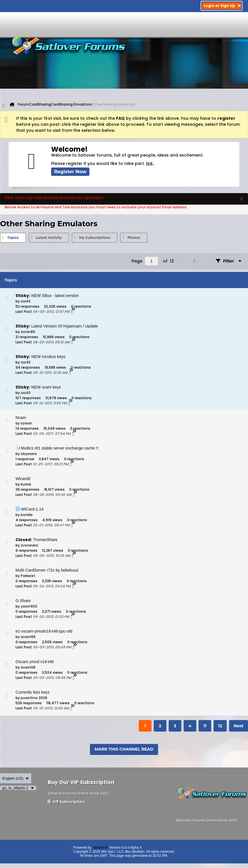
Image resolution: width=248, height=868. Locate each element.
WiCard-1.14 (32, 509)
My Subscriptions (95, 238)
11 (205, 726)
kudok (26, 484)
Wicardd (23, 479)
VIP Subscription (66, 802)
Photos (134, 238)
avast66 (28, 637)
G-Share (23, 601)
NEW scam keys (46, 387)
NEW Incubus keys (48, 357)
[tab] (13, 238)
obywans (29, 454)
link (149, 163)
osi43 (26, 301)
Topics (13, 238)
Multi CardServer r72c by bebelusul (47, 570)
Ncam (21, 418)
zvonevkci (29, 545)
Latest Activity (49, 238)
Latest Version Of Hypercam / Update (65, 326)
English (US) (16, 778)
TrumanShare (45, 540)
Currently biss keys (32, 692)
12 (220, 726)
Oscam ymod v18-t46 (35, 662)
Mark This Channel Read (124, 749)
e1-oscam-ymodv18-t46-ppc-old (44, 631)
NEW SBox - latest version (55, 296)
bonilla (27, 515)
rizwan (26, 423)
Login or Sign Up (222, 6)
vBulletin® (100, 848)
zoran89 (28, 332)
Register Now (70, 172)
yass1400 (29, 606)
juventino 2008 (34, 698)
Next (239, 726)
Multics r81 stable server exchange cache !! (60, 448)
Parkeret (28, 576)
